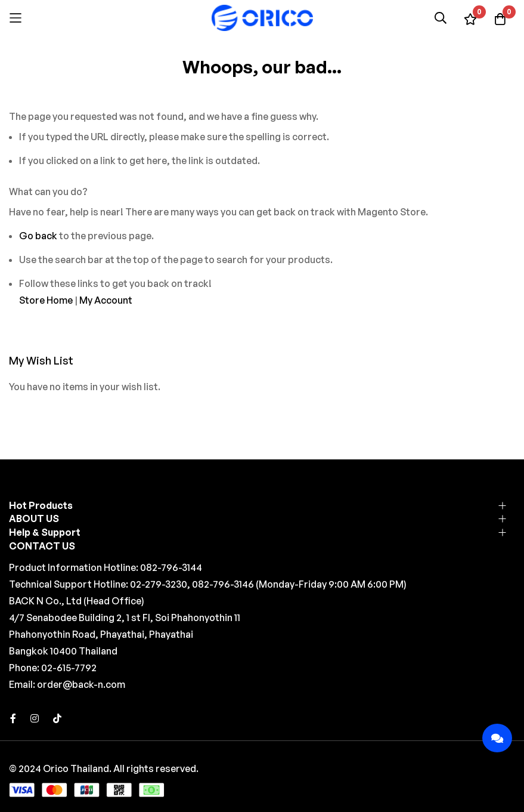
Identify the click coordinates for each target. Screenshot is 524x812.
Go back (38, 236)
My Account (106, 300)
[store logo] (262, 18)
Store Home (46, 300)
